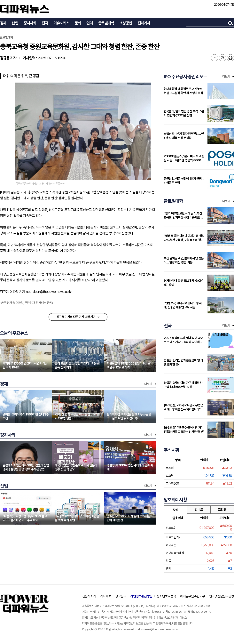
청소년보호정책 (166, 596)
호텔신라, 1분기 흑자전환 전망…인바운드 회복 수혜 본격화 (184, 136)
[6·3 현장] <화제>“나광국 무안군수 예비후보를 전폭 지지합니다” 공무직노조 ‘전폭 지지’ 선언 (184, 407)
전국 (45, 23)
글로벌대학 (106, 23)
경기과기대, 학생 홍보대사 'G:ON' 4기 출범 (183, 283)
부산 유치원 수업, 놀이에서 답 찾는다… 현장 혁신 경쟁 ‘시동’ (184, 260)
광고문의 (121, 596)
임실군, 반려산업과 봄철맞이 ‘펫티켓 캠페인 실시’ (183, 362)
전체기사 (144, 23)
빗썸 (175, 510)
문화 (78, 23)
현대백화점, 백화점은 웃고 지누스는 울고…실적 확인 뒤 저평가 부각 (183, 91)
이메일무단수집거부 (192, 596)
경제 (3, 23)
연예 (90, 23)
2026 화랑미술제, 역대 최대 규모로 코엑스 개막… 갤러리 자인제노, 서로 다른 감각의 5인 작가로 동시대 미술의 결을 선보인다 (183, 340)
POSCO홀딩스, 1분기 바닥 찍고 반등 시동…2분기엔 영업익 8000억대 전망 (184, 158)
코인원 (222, 510)
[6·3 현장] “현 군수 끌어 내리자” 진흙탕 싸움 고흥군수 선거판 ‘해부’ (184, 430)
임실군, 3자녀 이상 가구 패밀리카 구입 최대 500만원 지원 (183, 385)
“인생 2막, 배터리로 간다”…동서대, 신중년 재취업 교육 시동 (183, 305)
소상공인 (126, 23)
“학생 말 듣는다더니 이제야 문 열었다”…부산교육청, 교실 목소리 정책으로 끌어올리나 (184, 238)
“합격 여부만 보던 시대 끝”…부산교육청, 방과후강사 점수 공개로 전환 (183, 216)
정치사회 (30, 23)
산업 (15, 23)
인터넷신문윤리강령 (222, 596)
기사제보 (106, 596)
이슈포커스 (61, 23)
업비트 (199, 510)
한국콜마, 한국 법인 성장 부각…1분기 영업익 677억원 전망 (184, 113)
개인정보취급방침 (141, 596)
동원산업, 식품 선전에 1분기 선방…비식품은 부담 (184, 181)
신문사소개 (89, 596)
